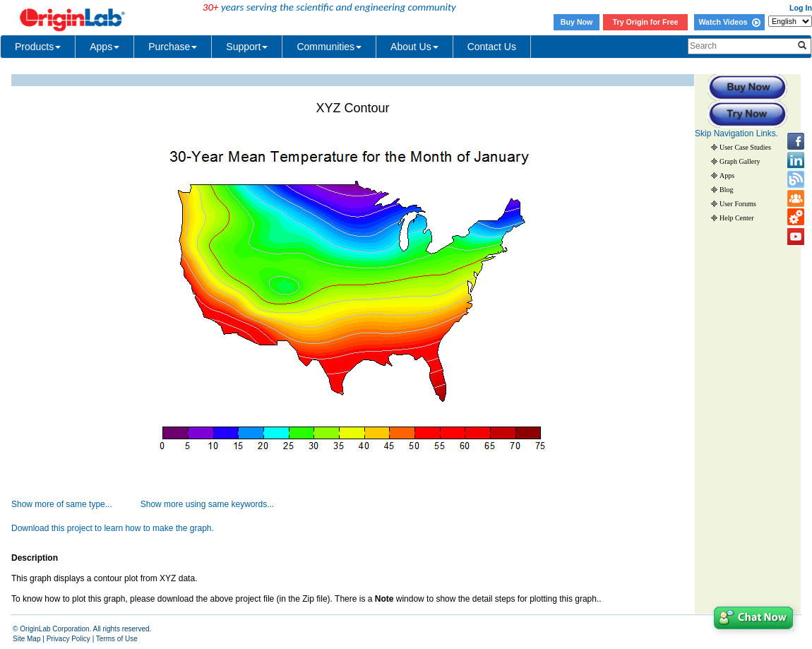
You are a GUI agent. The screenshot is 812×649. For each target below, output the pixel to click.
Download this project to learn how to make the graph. (113, 528)
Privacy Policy (68, 639)
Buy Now (577, 22)
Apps (105, 47)
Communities (329, 47)
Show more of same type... (62, 504)
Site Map (26, 639)
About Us (414, 47)
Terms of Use (117, 639)
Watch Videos (729, 22)
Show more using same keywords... (207, 504)
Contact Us (492, 47)
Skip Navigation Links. (736, 133)
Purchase (173, 47)
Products (38, 47)
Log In (801, 8)
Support (247, 47)
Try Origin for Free (646, 22)
